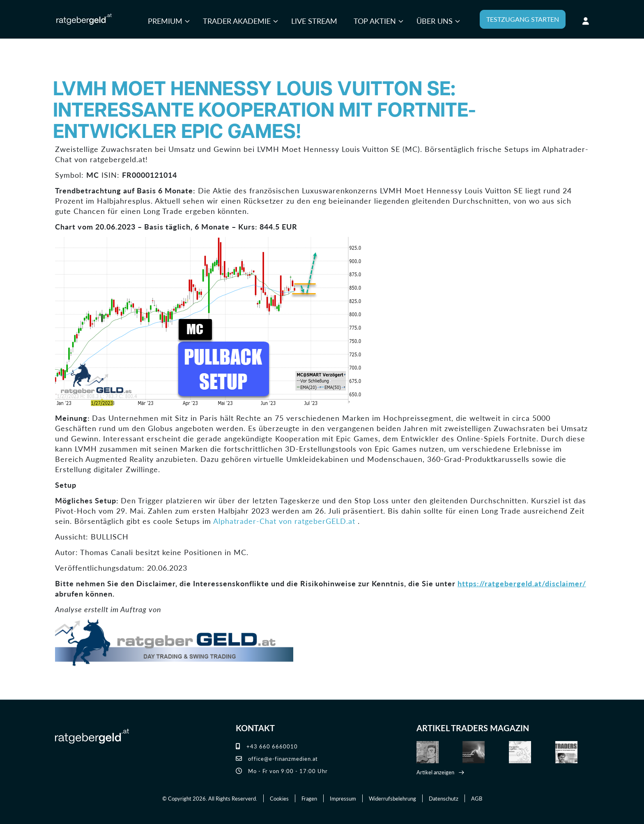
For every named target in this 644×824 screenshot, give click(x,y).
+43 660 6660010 (267, 746)
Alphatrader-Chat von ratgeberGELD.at (284, 521)
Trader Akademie (237, 21)
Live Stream (314, 21)
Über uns (435, 21)
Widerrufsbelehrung (392, 798)
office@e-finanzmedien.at (277, 759)
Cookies (279, 798)
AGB (477, 798)
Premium (165, 21)
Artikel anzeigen (435, 772)
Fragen (309, 798)
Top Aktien (375, 21)
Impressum (343, 798)
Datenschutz (444, 798)
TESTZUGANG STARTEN (523, 19)
